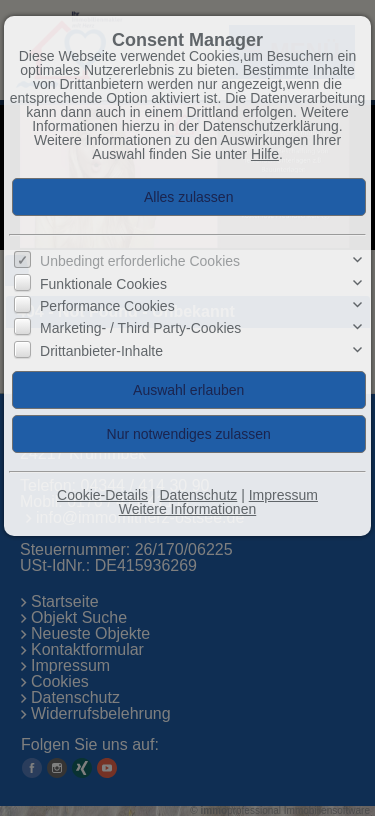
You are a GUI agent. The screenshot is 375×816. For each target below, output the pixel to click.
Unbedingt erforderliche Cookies (140, 261)
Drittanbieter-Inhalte (101, 351)
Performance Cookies (107, 306)
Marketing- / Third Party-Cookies (140, 328)
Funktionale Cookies (103, 284)
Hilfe (265, 154)
